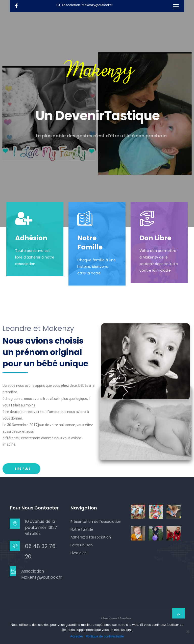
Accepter (77, 636)
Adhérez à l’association (91, 537)
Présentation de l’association (96, 522)
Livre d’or (78, 553)
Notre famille (82, 529)
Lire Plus (22, 469)
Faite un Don (82, 545)
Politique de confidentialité (105, 636)
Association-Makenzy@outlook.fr (42, 574)
